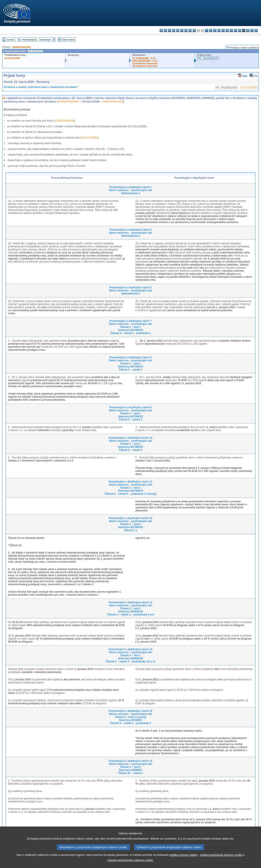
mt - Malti (223, 31)
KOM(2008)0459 (68, 102)
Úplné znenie (68, 40)
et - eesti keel (182, 31)
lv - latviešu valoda (211, 31)
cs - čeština (169, 31)
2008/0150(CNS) (21, 47)
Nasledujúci (46, 40)
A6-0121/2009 (12, 58)
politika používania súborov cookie (221, 860)
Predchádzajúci (29, 40)
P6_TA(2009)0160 (208, 58)
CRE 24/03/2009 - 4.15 (145, 61)
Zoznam (11, 40)
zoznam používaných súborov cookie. (130, 865)
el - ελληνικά (186, 31)
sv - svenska (256, 31)
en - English (190, 31)
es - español (165, 31)
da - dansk (174, 31)
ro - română (240, 31)
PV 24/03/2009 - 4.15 (144, 58)
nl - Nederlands (227, 31)
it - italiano (207, 31)
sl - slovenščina (248, 31)
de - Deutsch (178, 31)
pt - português (235, 31)
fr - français (194, 31)
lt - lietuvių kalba (215, 31)
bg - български (161, 31)
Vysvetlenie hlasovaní (145, 63)
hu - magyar (219, 31)
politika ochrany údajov (184, 860)
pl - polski (231, 31)
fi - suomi (252, 31)
